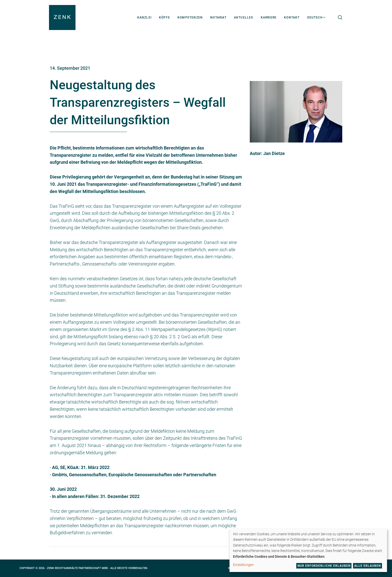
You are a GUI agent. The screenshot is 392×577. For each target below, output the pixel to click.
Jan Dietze (274, 153)
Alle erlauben (367, 566)
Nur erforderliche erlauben (324, 566)
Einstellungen (243, 565)
